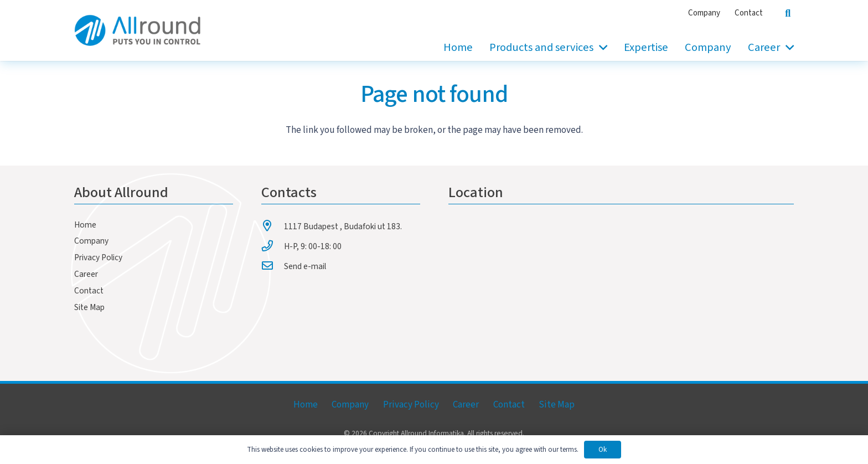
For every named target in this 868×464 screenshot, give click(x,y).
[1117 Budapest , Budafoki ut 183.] (273, 226)
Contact (89, 291)
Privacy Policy (98, 257)
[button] (600, 48)
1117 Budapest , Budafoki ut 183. (343, 226)
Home (85, 225)
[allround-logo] (138, 30)
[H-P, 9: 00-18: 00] (273, 246)
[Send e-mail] (273, 266)
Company (91, 241)
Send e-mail (305, 266)
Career (86, 274)
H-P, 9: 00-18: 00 (313, 246)
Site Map (89, 307)
